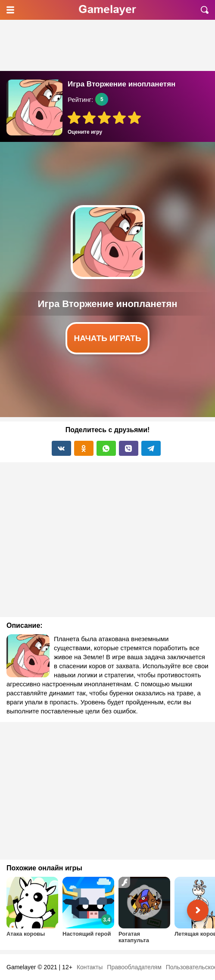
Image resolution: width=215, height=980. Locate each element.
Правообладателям (134, 967)
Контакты (90, 967)
